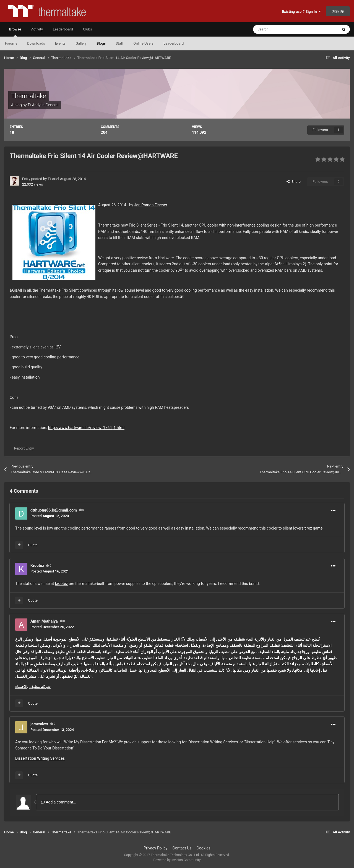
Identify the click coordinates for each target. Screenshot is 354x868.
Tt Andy (34, 105)
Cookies (204, 848)
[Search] (283, 29)
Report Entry (24, 448)
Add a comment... (59, 802)
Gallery (81, 43)
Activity (37, 29)
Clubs (88, 29)
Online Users (143, 43)
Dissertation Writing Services (40, 758)
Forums (11, 43)
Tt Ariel (53, 179)
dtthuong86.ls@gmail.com (54, 510)
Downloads (36, 43)
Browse (15, 32)
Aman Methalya (44, 621)
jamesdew (39, 724)
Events (60, 43)
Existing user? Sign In (301, 11)
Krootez (37, 566)
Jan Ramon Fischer (151, 205)
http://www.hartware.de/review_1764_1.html (86, 428)
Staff (119, 43)
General (52, 105)
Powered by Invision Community (177, 860)
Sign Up (338, 11)
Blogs (101, 43)
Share (294, 182)
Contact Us (182, 848)
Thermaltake (29, 96)
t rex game (314, 528)
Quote (33, 545)
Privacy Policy (155, 848)
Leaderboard (174, 43)
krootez (62, 584)
